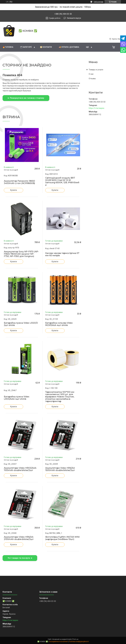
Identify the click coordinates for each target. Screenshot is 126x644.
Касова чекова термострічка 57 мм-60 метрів (62, 254)
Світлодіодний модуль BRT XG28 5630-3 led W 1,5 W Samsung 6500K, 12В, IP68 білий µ (62, 181)
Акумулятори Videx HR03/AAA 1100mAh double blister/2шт (20, 469)
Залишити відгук (74, 18)
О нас (91, 74)
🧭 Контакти (46, 47)
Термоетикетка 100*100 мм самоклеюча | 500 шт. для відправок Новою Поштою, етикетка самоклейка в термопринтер (60, 397)
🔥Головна (8, 47)
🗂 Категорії (26, 47)
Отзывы (92, 79)
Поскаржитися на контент (58, 642)
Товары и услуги (96, 70)
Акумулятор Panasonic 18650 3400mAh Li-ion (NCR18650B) (19, 182)
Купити (13, 190)
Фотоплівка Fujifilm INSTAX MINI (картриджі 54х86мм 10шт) (62, 538)
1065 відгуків (98, 2)
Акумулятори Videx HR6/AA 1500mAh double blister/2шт (60, 469)
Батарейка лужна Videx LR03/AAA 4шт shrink (17, 398)
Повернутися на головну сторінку (27, 98)
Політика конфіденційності (79, 642)
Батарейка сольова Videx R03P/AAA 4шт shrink (59, 324)
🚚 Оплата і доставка (69, 47)
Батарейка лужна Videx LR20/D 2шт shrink (21, 324)
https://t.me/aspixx (96, 108)
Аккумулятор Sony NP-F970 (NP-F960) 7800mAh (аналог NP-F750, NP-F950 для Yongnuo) (21, 254)
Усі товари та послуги (19, 558)
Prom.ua (75, 639)
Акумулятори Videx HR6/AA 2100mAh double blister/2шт (19, 538)
